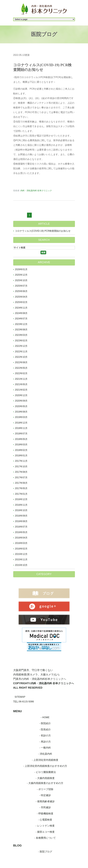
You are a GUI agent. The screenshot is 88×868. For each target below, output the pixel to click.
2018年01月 (21, 456)
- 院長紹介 (45, 730)
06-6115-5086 (27, 702)
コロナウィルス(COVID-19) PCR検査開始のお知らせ (43, 231)
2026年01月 (21, 269)
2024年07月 (21, 319)
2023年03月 (21, 335)
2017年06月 (21, 483)
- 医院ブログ (45, 853)
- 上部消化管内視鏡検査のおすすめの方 (45, 767)
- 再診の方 (45, 742)
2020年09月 (21, 401)
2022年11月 (21, 352)
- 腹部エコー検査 (45, 833)
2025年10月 (21, 280)
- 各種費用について (45, 839)
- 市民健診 (45, 809)
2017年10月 (21, 467)
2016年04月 (21, 538)
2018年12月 (21, 423)
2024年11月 (21, 308)
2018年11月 (21, 428)
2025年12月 (21, 275)
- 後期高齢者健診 (45, 802)
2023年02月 (21, 341)
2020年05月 (21, 406)
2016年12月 (21, 499)
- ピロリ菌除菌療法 (45, 773)
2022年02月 (21, 373)
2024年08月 (21, 313)
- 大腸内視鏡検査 (45, 779)
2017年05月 (21, 488)
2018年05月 (21, 439)
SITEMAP (20, 697)
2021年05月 (21, 384)
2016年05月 (21, 532)
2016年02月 (21, 549)
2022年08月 (21, 362)
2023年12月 (21, 324)
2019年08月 (21, 412)
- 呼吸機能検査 (45, 815)
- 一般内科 (45, 748)
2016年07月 (21, 527)
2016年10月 (21, 510)
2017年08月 (21, 472)
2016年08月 (21, 521)
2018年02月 (21, 450)
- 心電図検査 (45, 821)
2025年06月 (21, 291)
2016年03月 (21, 543)
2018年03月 (21, 445)
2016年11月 (21, 505)
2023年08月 (21, 330)
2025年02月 (21, 302)
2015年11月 (21, 560)
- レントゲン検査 (45, 827)
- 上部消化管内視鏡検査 (45, 760)
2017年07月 (21, 477)
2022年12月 (21, 346)
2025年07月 (21, 286)
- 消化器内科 (45, 754)
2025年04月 (21, 297)
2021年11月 (21, 379)
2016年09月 (21, 516)
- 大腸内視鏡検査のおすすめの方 (45, 784)
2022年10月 (21, 357)
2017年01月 (21, 494)
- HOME (45, 717)
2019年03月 (21, 417)
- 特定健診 (45, 796)
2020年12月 (21, 395)
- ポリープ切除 (45, 790)
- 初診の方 (45, 736)
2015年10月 (21, 565)
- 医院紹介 (45, 723)
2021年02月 (21, 390)
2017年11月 (21, 461)
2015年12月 (21, 554)
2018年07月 (21, 434)
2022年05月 (21, 368)
